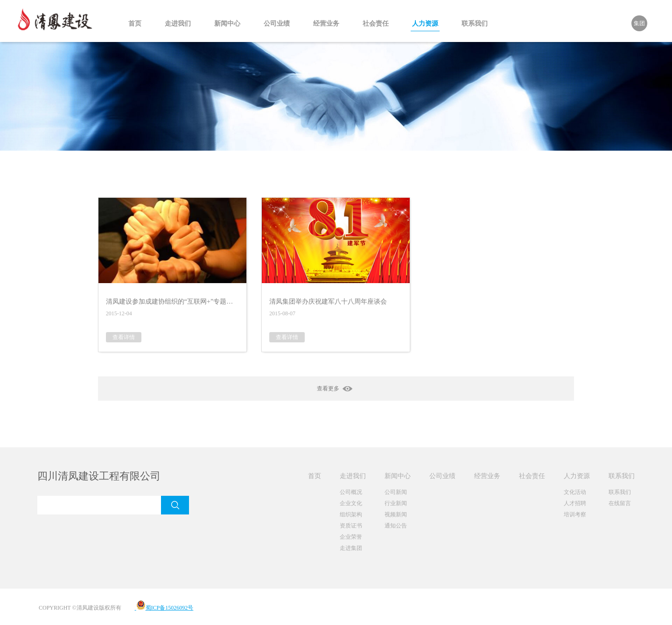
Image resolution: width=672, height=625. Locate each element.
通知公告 (396, 526)
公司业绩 (277, 24)
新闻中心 (227, 24)
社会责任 (376, 24)
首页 (135, 24)
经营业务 (326, 24)
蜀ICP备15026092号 (164, 608)
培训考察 (575, 514)
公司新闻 (396, 492)
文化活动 (575, 492)
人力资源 (425, 24)
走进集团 (351, 548)
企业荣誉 (351, 537)
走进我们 (178, 24)
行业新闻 (396, 503)
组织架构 (351, 514)
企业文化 (351, 503)
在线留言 (620, 503)
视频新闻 (396, 514)
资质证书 (351, 526)
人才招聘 (575, 503)
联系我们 (475, 24)
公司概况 (351, 492)
